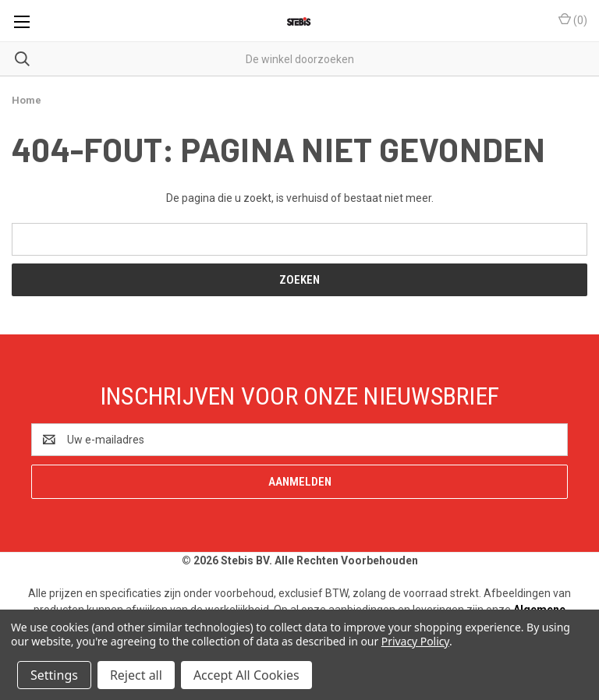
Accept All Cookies (246, 675)
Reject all (136, 675)
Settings (54, 675)
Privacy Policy (415, 641)
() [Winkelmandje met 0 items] (573, 19)
